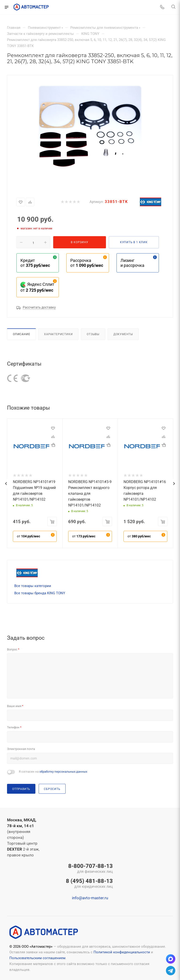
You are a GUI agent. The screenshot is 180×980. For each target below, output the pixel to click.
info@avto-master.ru (90, 898)
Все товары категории (33, 586)
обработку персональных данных (63, 772)
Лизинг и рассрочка (132, 263)
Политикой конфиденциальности (122, 952)
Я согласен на (53, 772)
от (28, 536)
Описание (21, 334)
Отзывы (93, 334)
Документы (123, 334)
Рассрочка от (87, 263)
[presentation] (6, 484)
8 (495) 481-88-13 (89, 884)
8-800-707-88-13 (89, 869)
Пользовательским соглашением (37, 958)
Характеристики (58, 334)
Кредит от (35, 263)
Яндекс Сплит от (37, 287)
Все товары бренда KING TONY (40, 593)
